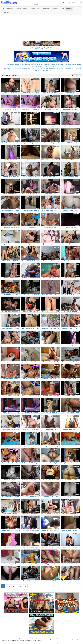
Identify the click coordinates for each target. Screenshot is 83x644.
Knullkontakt (39, 69)
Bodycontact (53, 66)
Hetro (66, 2)
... (17, 586)
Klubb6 (43, 66)
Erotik (44, 69)
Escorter (33, 69)
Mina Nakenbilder (59, 65)
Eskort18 (47, 66)
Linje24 (7, 65)
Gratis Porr (48, 69)
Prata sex (34, 65)
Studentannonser (27, 69)
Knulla (71, 69)
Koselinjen (39, 65)
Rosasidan (38, 66)
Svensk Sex (60, 69)
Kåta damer (49, 70)
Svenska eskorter (76, 65)
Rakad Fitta (54, 69)
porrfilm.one (10, 643)
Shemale (78, 2)
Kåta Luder (7, 69)
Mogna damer (42, 70)
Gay (72, 2)
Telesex (29, 65)
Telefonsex (24, 65)
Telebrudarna (18, 65)
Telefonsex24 (45, 65)
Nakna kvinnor (18, 69)
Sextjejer (33, 66)
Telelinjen (12, 65)
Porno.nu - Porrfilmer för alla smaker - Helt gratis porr (41, 47)
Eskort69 (12, 69)
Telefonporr (52, 65)
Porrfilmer (66, 69)
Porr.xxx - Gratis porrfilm (42, 49)
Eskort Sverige (68, 65)
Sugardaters (75, 69)
